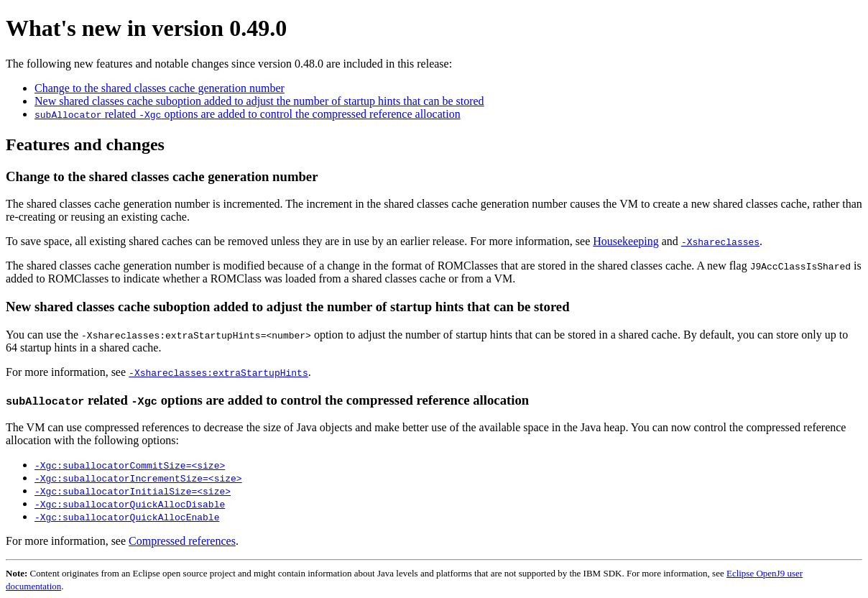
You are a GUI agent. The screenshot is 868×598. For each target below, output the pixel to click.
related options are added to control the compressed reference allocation (248, 114)
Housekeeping (626, 241)
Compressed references (182, 541)
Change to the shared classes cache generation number (160, 88)
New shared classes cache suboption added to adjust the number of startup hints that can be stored (259, 101)
